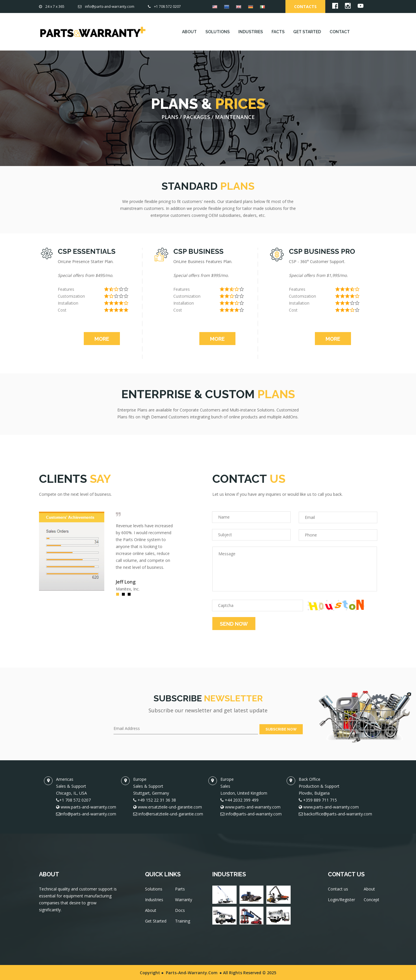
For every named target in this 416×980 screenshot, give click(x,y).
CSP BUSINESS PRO (322, 251)
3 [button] (131, 596)
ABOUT (189, 32)
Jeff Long (126, 582)
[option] (107, 551)
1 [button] (119, 596)
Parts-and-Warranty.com (192, 972)
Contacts (305, 6)
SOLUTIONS (218, 32)
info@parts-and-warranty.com (106, 6)
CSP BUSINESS (198, 251)
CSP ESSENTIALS (87, 251)
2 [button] (125, 596)
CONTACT (340, 32)
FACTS (278, 32)
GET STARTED (307, 32)
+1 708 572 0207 (164, 6)
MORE (102, 339)
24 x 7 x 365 (52, 6)
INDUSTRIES (251, 32)
